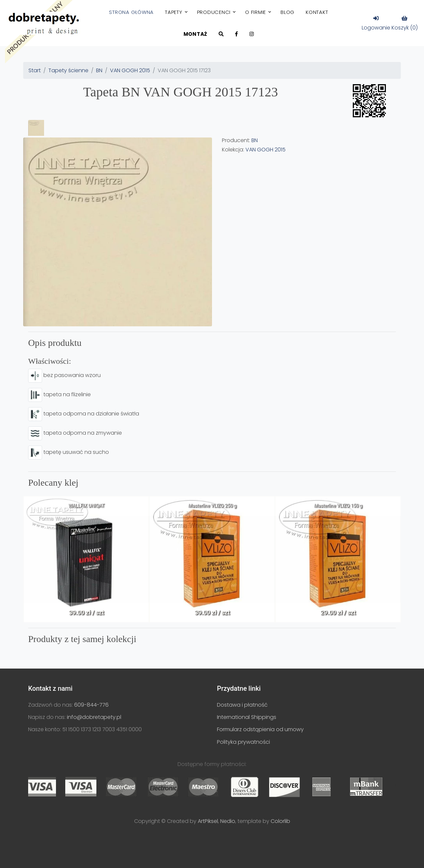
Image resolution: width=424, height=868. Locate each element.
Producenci (214, 12)
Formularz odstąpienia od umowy (260, 729)
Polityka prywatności (243, 742)
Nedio (228, 821)
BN (99, 70)
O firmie (256, 12)
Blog (288, 12)
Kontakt (317, 12)
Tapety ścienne (68, 70)
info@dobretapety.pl (94, 717)
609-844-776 (91, 705)
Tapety (174, 12)
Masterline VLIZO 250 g (212, 506)
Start (35, 70)
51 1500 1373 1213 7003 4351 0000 (102, 729)
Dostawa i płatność (242, 705)
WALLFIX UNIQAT (86, 506)
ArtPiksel (208, 821)
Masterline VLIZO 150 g (338, 506)
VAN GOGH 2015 (130, 70)
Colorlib (280, 821)
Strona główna (131, 12)
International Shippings (247, 717)
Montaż (196, 34)
